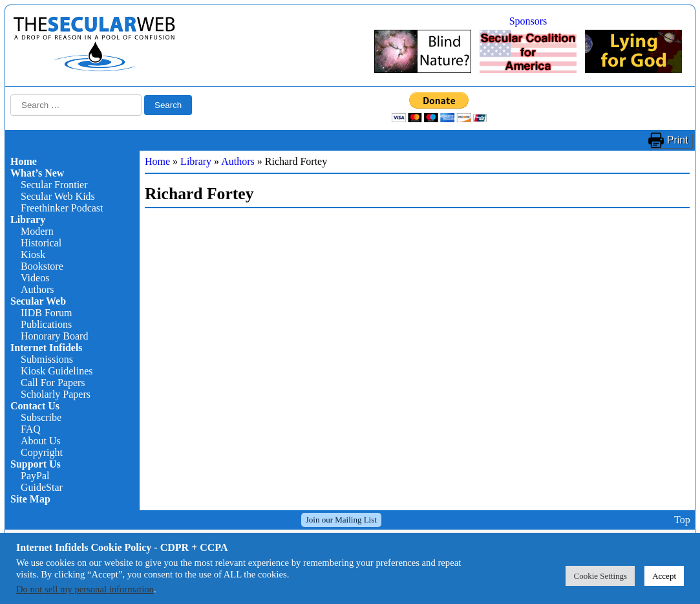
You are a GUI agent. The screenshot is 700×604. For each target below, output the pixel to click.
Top (682, 520)
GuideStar (42, 487)
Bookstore (42, 266)
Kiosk (33, 254)
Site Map (30, 499)
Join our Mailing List (341, 520)
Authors (37, 289)
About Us (41, 441)
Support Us (36, 464)
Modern (37, 231)
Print (678, 140)
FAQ (31, 429)
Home (24, 161)
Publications (46, 324)
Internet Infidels (47, 348)
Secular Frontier (54, 185)
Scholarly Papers (56, 394)
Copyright (42, 452)
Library (28, 220)
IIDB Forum (47, 313)
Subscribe (41, 417)
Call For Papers (53, 383)
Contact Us (35, 406)
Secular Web (38, 301)
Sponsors (528, 21)
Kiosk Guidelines (57, 371)
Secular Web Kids (58, 196)
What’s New (37, 173)
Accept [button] (664, 576)
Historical (41, 243)
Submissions (47, 359)
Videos (35, 278)
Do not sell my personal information (85, 589)
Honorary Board (54, 336)
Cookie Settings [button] (600, 576)
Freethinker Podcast (62, 208)
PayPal (35, 476)
